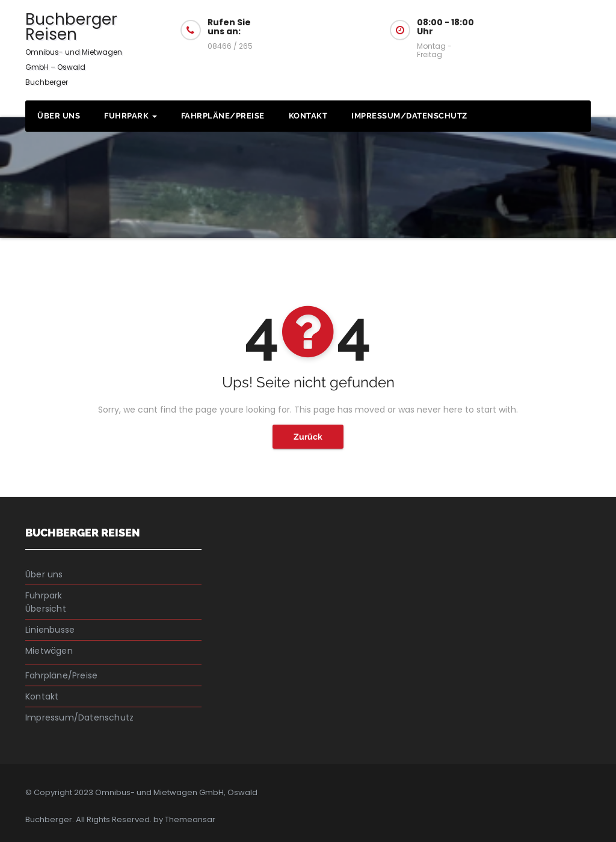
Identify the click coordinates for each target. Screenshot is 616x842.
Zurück (308, 437)
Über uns (59, 116)
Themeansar (190, 819)
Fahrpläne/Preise (223, 116)
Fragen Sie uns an (551, 29)
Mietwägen (49, 651)
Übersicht (46, 609)
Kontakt (308, 116)
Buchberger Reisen (74, 48)
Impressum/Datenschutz (409, 116)
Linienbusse (50, 630)
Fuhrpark (131, 116)
